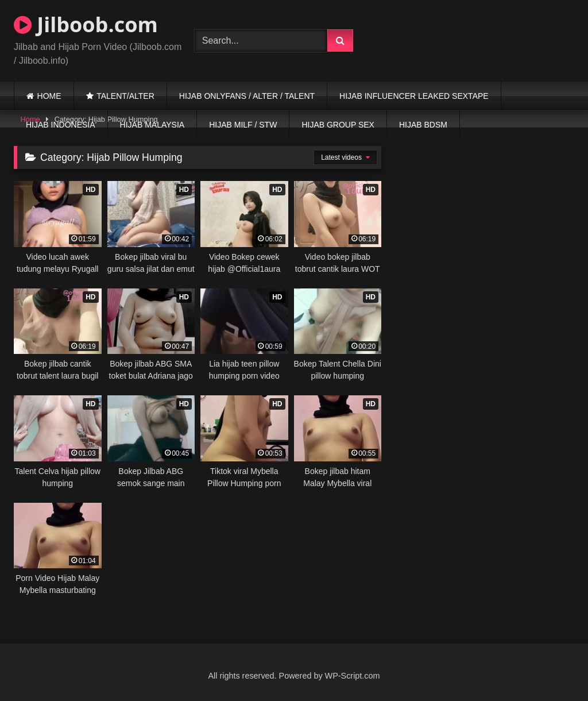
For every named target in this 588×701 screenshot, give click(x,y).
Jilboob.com (86, 24)
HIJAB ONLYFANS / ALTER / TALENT (247, 96)
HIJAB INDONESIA (61, 125)
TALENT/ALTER (125, 96)
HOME (49, 96)
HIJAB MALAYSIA (152, 125)
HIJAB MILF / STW (243, 125)
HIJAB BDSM (423, 125)
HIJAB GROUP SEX (338, 125)
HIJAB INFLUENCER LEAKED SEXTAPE (414, 96)
